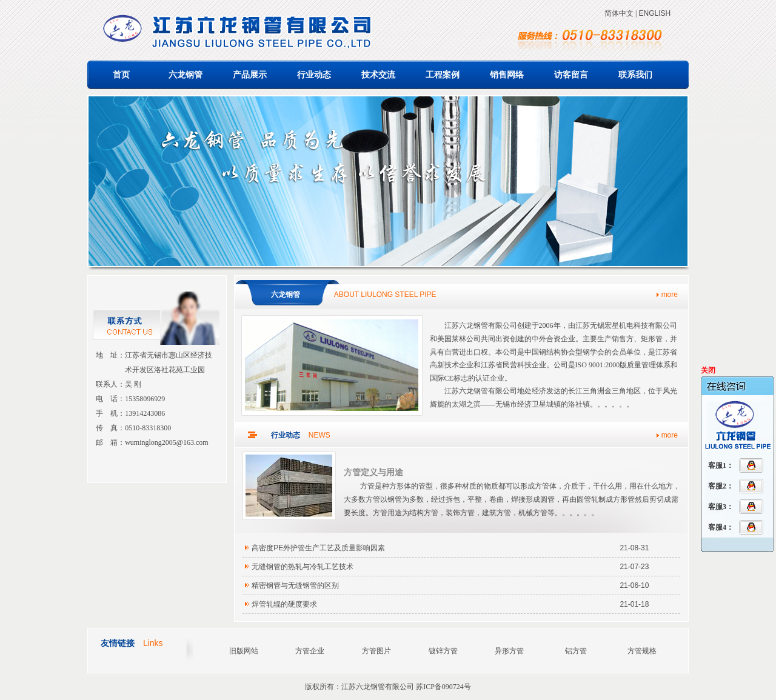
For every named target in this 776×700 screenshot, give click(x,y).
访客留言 (571, 75)
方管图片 (376, 651)
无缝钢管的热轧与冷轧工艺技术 (303, 567)
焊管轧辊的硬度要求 (284, 604)
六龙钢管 (186, 75)
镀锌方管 (443, 651)
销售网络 (507, 75)
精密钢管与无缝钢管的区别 (295, 585)
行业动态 (314, 75)
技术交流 (378, 75)
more (670, 295)
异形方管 (509, 651)
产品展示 (250, 75)
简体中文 (619, 13)
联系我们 (635, 75)
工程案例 (443, 75)
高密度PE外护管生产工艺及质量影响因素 (318, 548)
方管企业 (310, 651)
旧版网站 (244, 651)
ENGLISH (654, 13)
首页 (121, 75)
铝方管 (576, 651)
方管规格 (642, 651)
